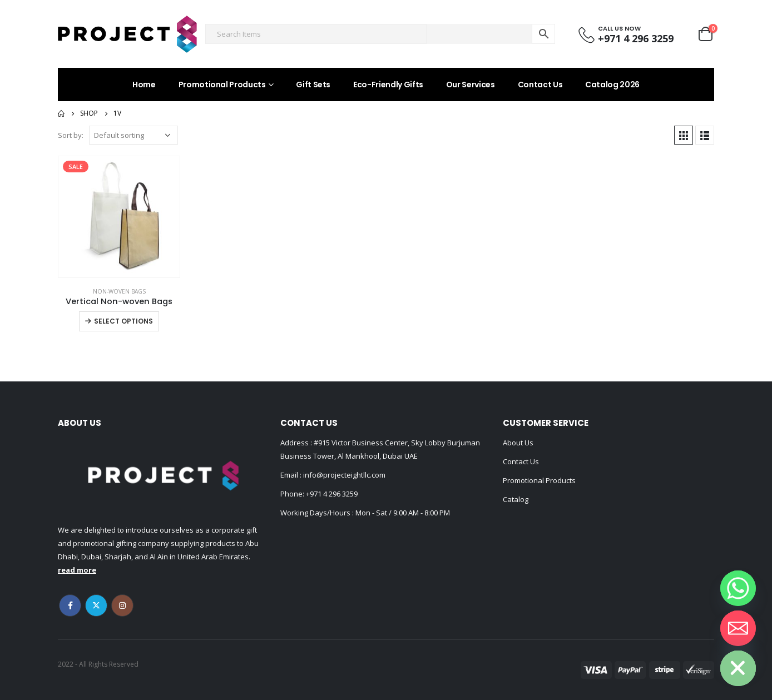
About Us (518, 443)
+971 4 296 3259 (332, 494)
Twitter (96, 605)
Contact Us (540, 85)
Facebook (70, 605)
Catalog (516, 499)
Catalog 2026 (612, 85)
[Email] (738, 628)
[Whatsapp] (738, 588)
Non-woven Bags (119, 291)
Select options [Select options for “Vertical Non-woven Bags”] (123, 321)
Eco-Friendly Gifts (388, 85)
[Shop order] (133, 135)
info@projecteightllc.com (343, 475)
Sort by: (71, 135)
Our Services (471, 85)
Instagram (122, 605)
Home (144, 85)
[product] (119, 217)
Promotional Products (222, 85)
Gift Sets (313, 85)
